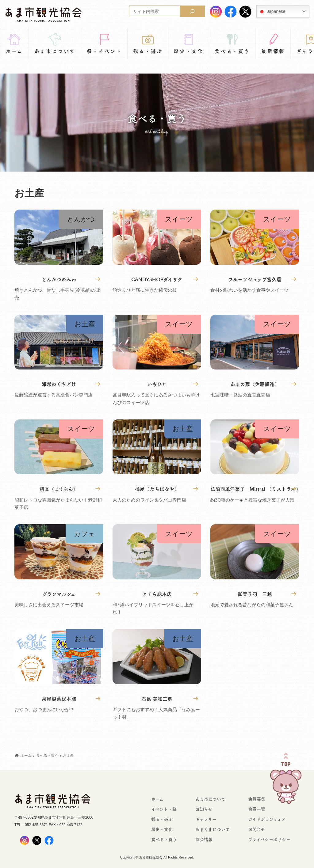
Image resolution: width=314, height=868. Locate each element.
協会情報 (204, 839)
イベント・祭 (164, 809)
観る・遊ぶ (162, 819)
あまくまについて (213, 829)
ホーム (157, 799)
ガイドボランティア (267, 819)
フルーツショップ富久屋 (255, 279)
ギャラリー (206, 819)
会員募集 (257, 799)
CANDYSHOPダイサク (157, 279)
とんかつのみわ (59, 279)
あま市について (210, 799)
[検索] (192, 11)
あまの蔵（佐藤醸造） (255, 384)
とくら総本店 (157, 594)
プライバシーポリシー (269, 839)
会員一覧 (257, 809)
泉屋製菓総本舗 (59, 699)
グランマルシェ (59, 594)
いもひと (157, 384)
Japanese (272, 12)
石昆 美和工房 (157, 699)
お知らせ (204, 809)
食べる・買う (164, 839)
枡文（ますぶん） (59, 489)
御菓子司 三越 (255, 594)
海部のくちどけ (59, 384)
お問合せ (257, 829)
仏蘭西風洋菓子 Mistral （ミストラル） (255, 489)
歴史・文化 (162, 829)
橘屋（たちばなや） (157, 489)
